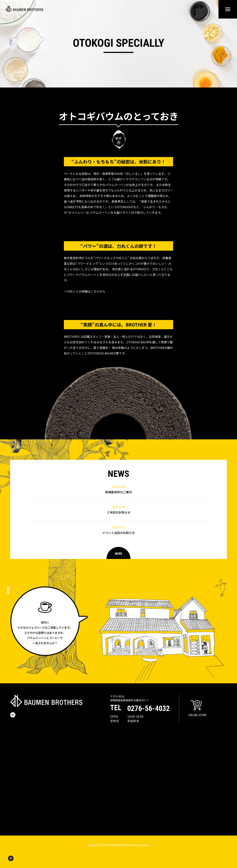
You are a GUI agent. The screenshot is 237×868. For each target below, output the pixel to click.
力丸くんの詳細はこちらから (86, 291)
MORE (119, 554)
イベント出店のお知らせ (118, 530)
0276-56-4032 (148, 708)
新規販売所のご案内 (118, 490)
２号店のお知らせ (118, 510)
